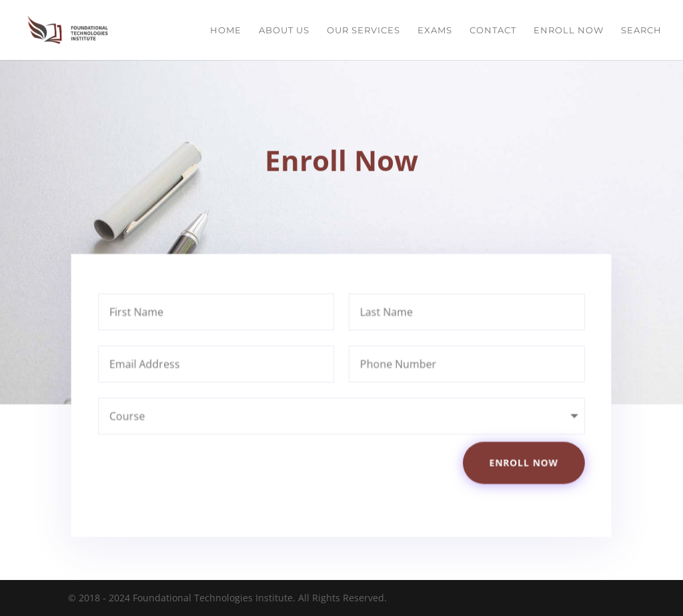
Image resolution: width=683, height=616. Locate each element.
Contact (493, 30)
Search (641, 30)
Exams (435, 30)
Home (226, 30)
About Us (284, 30)
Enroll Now (569, 30)
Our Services (364, 30)
